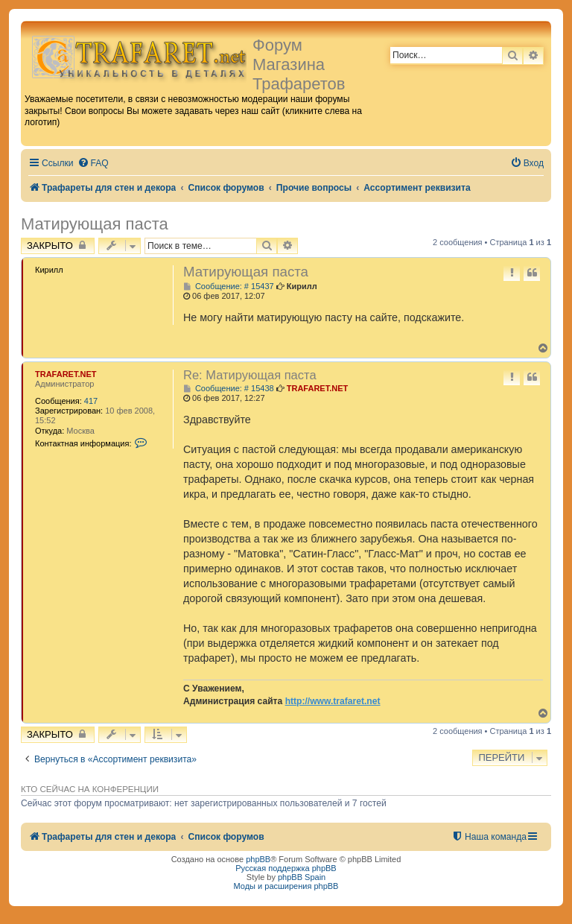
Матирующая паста (95, 224)
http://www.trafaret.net (333, 701)
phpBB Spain (302, 877)
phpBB (258, 859)
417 (91, 401)
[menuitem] (93, 164)
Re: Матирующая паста (250, 375)
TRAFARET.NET (66, 374)
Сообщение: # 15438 (229, 389)
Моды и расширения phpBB (286, 886)
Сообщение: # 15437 (229, 287)
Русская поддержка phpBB (286, 868)
